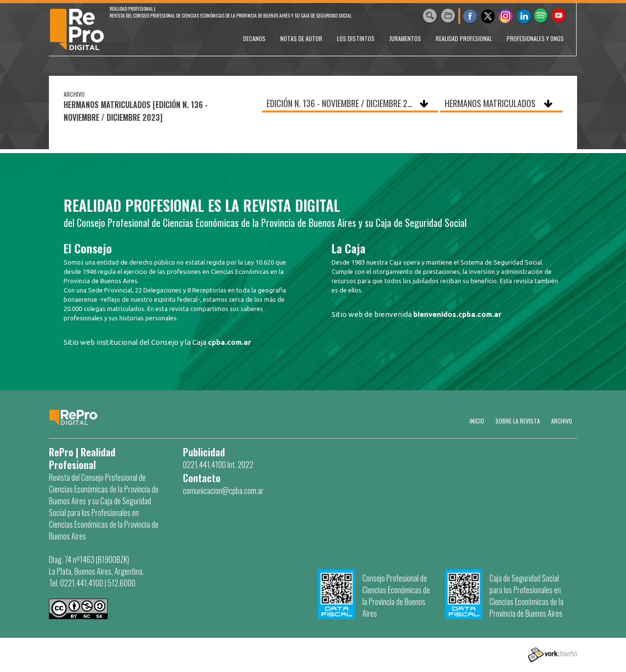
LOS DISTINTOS (356, 38)
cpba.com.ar (229, 342)
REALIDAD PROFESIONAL (464, 38)
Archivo (562, 421)
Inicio (477, 421)
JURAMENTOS (405, 38)
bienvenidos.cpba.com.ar (457, 314)
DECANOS (254, 38)
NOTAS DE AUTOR (301, 38)
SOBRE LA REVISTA (518, 421)
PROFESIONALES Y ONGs (535, 38)
